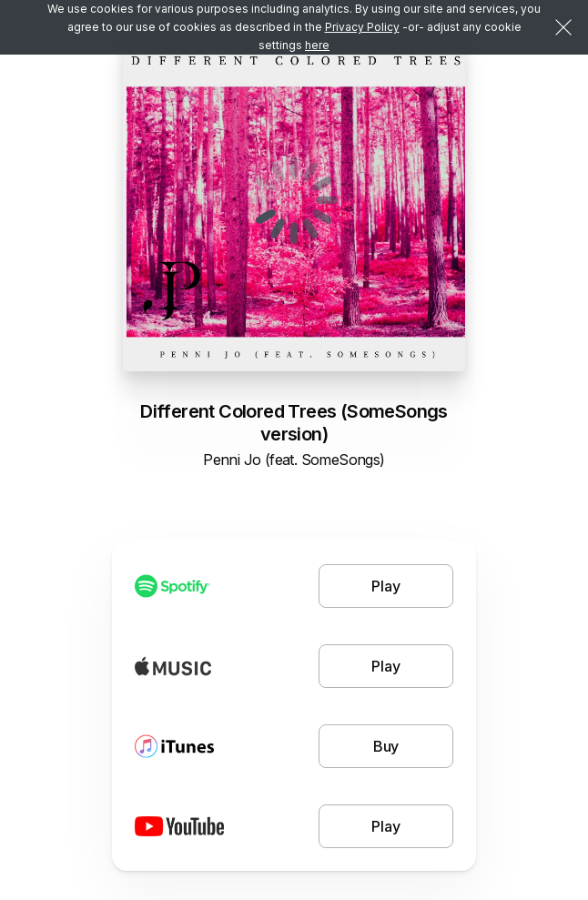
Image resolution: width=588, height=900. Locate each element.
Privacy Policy (362, 27)
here (317, 45)
